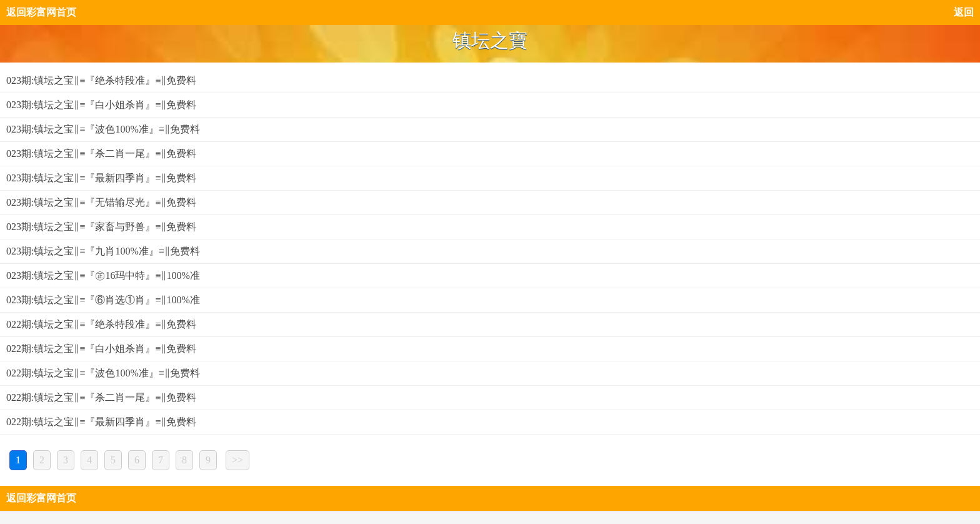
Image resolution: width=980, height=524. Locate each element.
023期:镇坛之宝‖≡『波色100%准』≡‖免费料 (103, 129)
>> (237, 460)
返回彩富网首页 (41, 12)
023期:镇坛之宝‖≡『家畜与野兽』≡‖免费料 (102, 227)
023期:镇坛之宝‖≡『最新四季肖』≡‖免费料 (102, 178)
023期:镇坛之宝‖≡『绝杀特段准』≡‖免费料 (102, 80)
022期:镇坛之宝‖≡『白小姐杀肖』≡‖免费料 (102, 349)
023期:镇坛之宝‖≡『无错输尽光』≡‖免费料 (102, 202)
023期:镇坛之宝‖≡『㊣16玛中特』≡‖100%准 (103, 275)
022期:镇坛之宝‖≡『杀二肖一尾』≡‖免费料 (102, 397)
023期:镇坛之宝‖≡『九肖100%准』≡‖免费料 (103, 251)
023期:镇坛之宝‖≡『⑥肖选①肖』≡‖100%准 (103, 300)
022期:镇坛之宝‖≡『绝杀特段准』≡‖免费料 (102, 324)
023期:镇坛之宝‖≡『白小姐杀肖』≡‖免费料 (102, 105)
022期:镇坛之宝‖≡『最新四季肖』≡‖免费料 (102, 422)
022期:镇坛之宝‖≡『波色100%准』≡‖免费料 (103, 373)
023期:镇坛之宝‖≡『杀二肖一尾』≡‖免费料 (102, 154)
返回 (964, 12)
